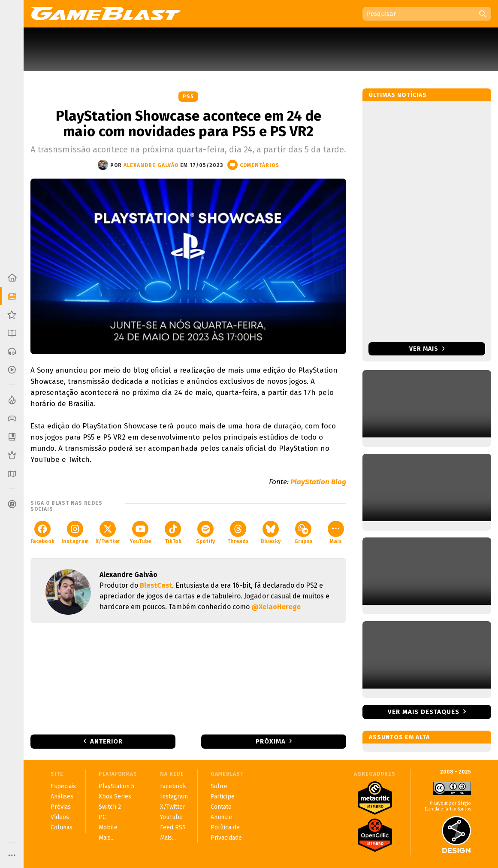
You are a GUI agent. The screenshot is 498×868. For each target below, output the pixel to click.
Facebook (42, 533)
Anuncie (221, 817)
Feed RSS (173, 827)
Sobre (219, 786)
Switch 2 (110, 807)
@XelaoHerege (276, 607)
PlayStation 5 (116, 786)
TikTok (173, 533)
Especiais (63, 786)
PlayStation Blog (318, 482)
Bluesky (271, 533)
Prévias (61, 807)
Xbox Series (115, 797)
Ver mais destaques (424, 712)
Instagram (75, 533)
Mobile (108, 827)
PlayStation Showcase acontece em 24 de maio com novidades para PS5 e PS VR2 (189, 124)
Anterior (106, 741)
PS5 (188, 97)
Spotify (205, 533)
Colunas (62, 827)
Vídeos (60, 817)
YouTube (140, 533)
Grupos (303, 533)
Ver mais (427, 349)
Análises (62, 797)
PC (102, 817)
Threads (238, 533)
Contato (221, 807)
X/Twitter (108, 533)
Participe (223, 797)
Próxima (271, 741)
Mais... (107, 838)
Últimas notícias (398, 95)
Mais (336, 533)
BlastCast (156, 585)
